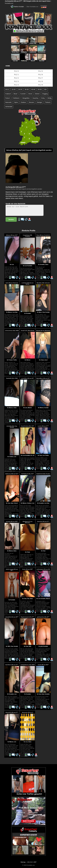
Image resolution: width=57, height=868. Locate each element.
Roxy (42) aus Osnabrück (43, 235)
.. (15, 471)
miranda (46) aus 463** (12, 522)
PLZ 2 (16, 78)
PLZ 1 (16, 74)
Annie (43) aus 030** (28, 569)
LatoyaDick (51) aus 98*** (12, 617)
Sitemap (23, 862)
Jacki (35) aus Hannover (12, 283)
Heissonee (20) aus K (28, 712)
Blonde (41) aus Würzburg (43, 331)
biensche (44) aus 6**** (43, 522)
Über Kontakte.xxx (32, 7)
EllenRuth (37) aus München (27, 522)
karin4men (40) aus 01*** (12, 665)
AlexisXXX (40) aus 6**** (12, 712)
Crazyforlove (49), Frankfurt (28, 236)
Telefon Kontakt (19, 7)
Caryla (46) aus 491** (43, 665)
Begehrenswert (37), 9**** (28, 617)
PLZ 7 (41, 78)
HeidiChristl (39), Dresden (43, 474)
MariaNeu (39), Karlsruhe (43, 283)
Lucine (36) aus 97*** (43, 426)
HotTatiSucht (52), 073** (28, 474)
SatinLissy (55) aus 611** (12, 474)
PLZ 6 (41, 74)
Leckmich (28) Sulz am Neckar (27, 284)
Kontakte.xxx (9, 3)
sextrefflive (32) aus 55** (27, 378)
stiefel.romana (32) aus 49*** (12, 570)
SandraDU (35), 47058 (12, 378)
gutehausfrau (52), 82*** (43, 617)
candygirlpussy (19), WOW (28, 665)
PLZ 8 (41, 81)
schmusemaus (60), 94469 (12, 331)
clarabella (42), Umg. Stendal (12, 427)
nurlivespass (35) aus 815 (43, 569)
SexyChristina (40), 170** (27, 426)
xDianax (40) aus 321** (12, 235)
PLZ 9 (41, 85)
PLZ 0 (16, 71)
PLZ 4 (16, 85)
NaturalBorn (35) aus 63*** (43, 378)
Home (8, 66)
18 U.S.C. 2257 (32, 862)
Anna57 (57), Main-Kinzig (28, 331)
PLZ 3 (16, 81)
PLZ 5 (41, 71)
